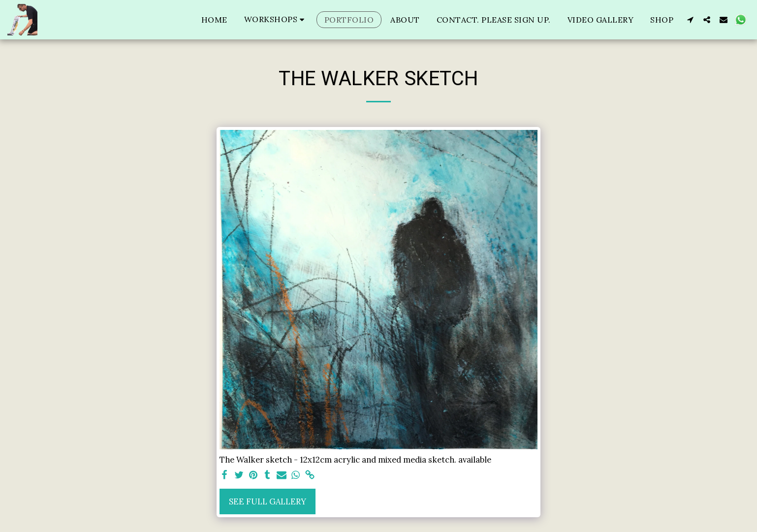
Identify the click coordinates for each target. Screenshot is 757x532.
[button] (276, 19)
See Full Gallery (268, 501)
